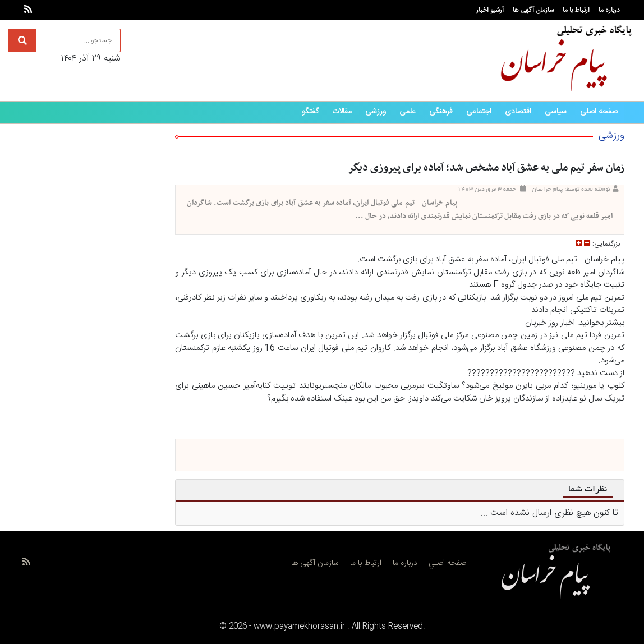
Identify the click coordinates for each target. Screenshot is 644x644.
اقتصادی (518, 112)
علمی (408, 112)
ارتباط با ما (576, 10)
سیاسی (556, 112)
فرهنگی (441, 112)
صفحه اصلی (599, 112)
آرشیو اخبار (490, 10)
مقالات (342, 112)
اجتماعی (479, 112)
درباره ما (609, 10)
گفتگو (310, 112)
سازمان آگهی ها (533, 10)
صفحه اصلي (447, 563)
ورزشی (376, 112)
